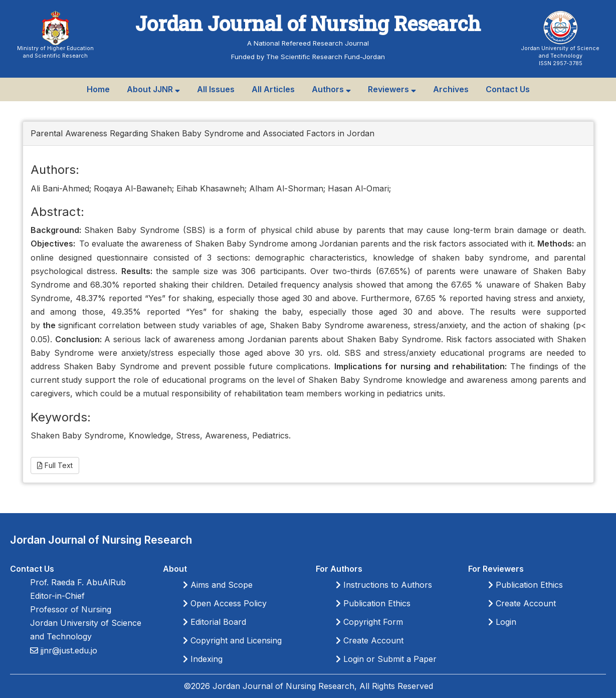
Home (98, 89)
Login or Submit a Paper (386, 659)
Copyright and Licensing (232, 640)
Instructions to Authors (384, 585)
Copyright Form (369, 622)
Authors (331, 89)
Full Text (55, 465)
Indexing (203, 659)
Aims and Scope (218, 585)
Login (502, 622)
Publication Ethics (373, 603)
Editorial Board (215, 622)
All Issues (216, 89)
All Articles (273, 89)
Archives (451, 89)
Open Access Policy (225, 603)
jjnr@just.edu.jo (68, 650)
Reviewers (392, 89)
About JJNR (153, 89)
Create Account (370, 640)
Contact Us (508, 89)
